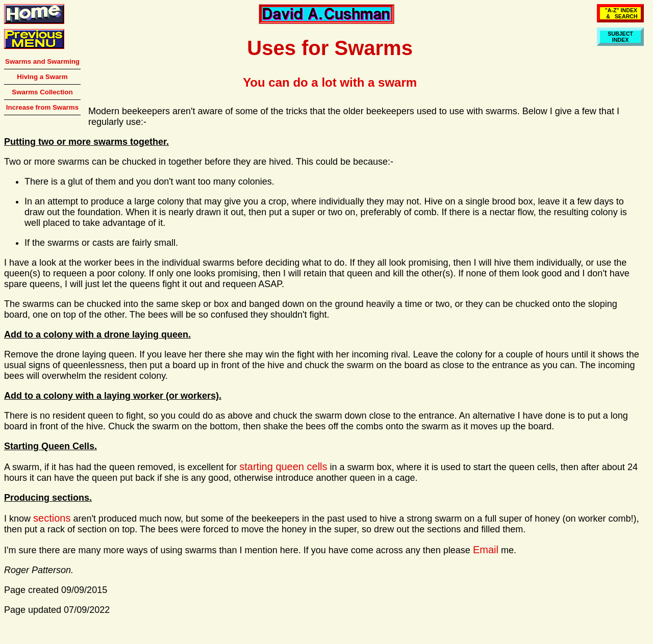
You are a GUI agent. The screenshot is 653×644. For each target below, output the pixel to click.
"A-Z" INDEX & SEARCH (620, 13)
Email (486, 550)
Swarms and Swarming (42, 61)
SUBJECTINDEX (620, 37)
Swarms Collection (42, 92)
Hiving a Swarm (42, 77)
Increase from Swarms (42, 107)
